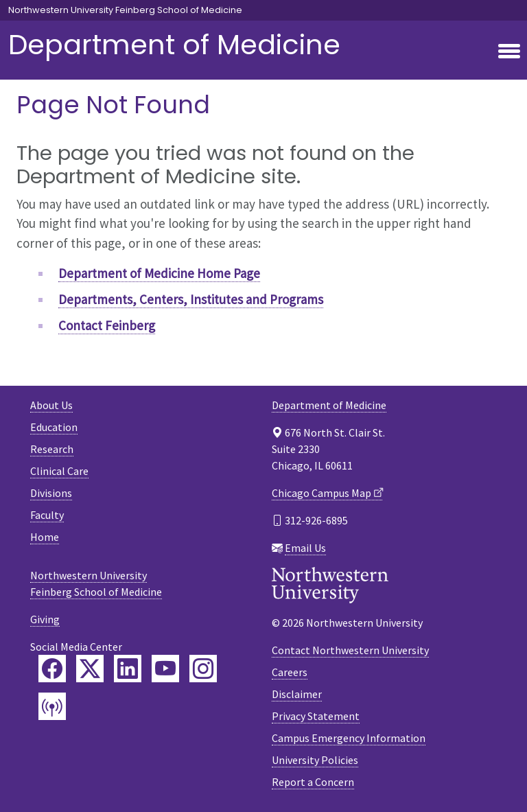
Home (45, 537)
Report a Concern (313, 782)
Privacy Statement (316, 716)
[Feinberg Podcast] (52, 706)
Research (52, 449)
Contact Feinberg (107, 325)
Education (54, 427)
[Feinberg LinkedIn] (128, 669)
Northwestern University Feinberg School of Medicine (125, 10)
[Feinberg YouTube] (165, 669)
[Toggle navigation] (509, 52)
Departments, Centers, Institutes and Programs (191, 299)
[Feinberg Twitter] (90, 669)
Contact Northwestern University (350, 650)
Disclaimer (297, 694)
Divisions (51, 493)
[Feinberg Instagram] (203, 669)
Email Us (305, 548)
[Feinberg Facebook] (52, 669)
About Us (51, 405)
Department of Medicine (174, 45)
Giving (45, 619)
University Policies (315, 760)
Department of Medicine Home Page (159, 273)
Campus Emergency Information (349, 738)
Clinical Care (59, 471)
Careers (290, 672)
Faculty (47, 515)
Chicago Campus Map (321, 493)
